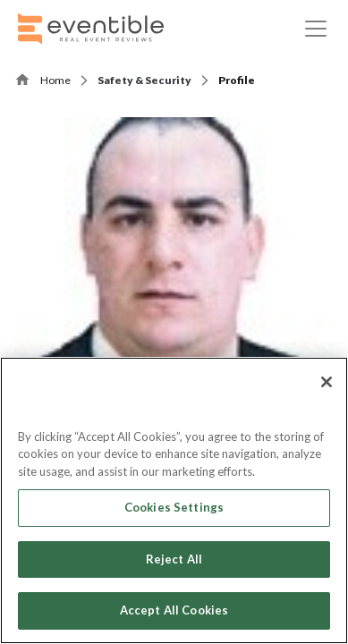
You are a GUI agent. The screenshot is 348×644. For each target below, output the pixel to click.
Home (55, 80)
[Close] (327, 382)
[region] (174, 500)
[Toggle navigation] (316, 29)
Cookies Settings (174, 507)
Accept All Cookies (174, 610)
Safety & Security (144, 80)
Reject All (174, 559)
